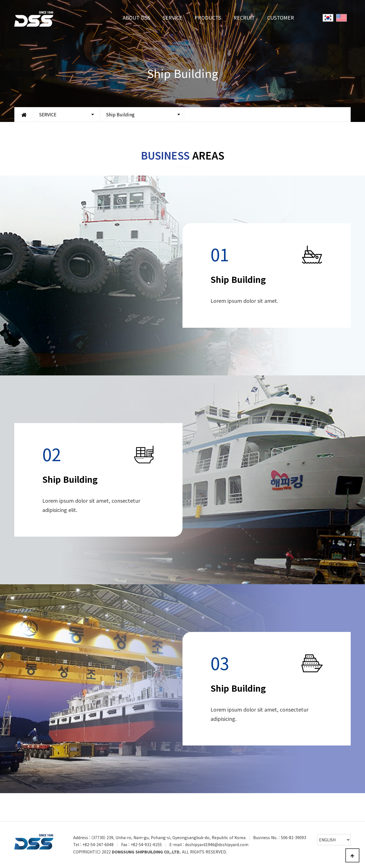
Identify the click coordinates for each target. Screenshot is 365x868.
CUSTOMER (281, 17)
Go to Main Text (0, 0)
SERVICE (172, 17)
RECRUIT (244, 17)
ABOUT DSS (137, 17)
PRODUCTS (208, 17)
